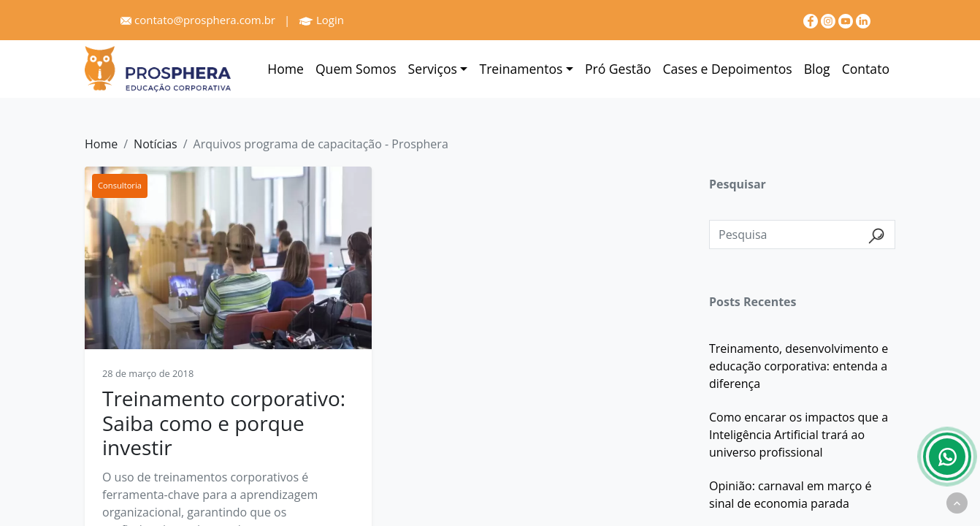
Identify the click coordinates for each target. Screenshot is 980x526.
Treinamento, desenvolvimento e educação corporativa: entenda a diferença (799, 366)
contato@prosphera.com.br (198, 20)
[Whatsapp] (947, 457)
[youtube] (847, 20)
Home (286, 69)
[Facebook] (812, 20)
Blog (817, 69)
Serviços (433, 69)
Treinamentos (521, 69)
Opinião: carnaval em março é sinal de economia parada (790, 495)
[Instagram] (830, 20)
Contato (866, 69)
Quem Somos (356, 69)
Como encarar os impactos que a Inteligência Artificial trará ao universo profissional (799, 435)
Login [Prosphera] (321, 20)
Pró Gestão (618, 69)
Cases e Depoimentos (728, 69)
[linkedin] (863, 20)
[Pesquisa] (802, 235)
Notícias (156, 144)
